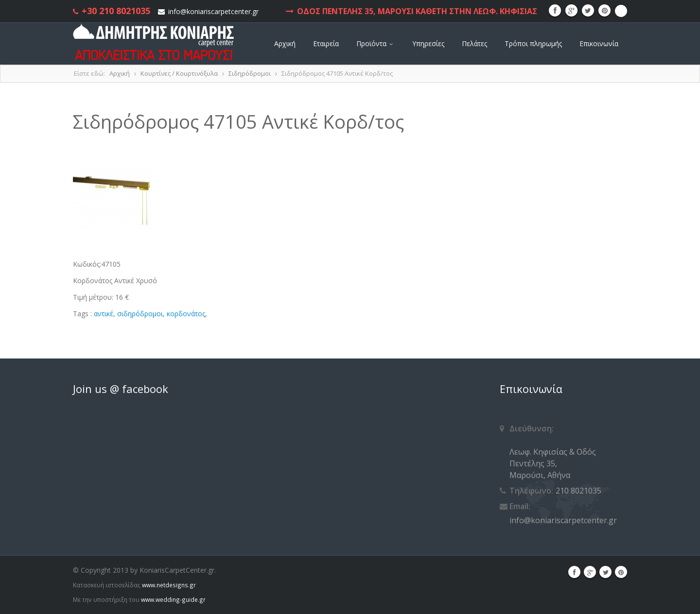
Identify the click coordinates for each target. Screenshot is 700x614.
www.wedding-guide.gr (173, 599)
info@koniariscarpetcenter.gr (213, 11)
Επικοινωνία (599, 43)
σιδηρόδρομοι (140, 314)
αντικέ (104, 314)
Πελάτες (474, 43)
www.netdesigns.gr (169, 585)
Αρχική (285, 43)
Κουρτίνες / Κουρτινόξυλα (179, 73)
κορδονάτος (186, 314)
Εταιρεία (326, 43)
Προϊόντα (376, 43)
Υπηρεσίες (428, 43)
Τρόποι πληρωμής (533, 43)
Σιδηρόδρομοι (250, 73)
